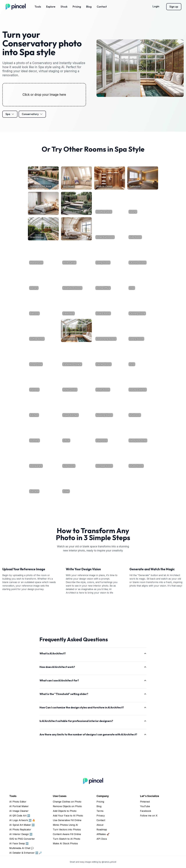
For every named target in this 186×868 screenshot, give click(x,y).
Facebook (146, 811)
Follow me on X (149, 816)
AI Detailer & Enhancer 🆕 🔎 (26, 853)
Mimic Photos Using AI (65, 825)
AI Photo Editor (18, 802)
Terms (100, 811)
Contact (102, 7)
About (100, 825)
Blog (89, 7)
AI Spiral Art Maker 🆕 (22, 825)
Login (156, 6)
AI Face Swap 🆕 (19, 843)
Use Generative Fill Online (67, 820)
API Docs (102, 839)
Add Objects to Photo (65, 811)
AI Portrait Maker (19, 806)
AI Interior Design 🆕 (21, 834)
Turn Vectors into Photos (67, 830)
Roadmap (102, 830)
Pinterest (145, 802)
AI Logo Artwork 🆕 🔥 (22, 820)
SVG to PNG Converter (22, 839)
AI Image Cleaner (19, 811)
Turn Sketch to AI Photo (67, 839)
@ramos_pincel (109, 862)
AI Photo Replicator (20, 830)
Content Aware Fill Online (67, 834)
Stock (64, 7)
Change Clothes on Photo (67, 802)
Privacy (101, 816)
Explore (51, 7)
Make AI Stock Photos (65, 843)
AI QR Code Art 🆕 (20, 816)
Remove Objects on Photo (67, 806)
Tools (38, 7)
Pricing (77, 7)
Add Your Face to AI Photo (68, 816)
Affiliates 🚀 (103, 834)
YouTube (145, 806)
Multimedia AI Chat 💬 (22, 848)
